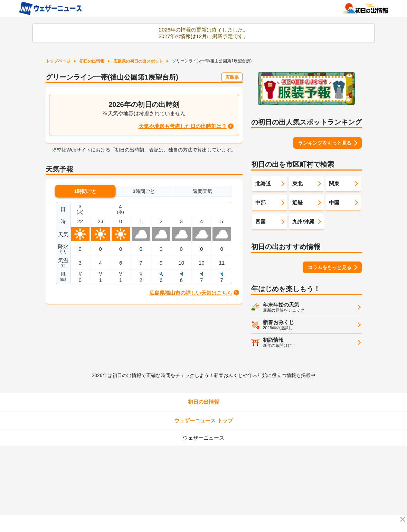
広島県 (232, 77)
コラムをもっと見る (330, 267)
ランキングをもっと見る (325, 143)
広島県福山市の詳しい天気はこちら (191, 293)
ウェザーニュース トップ (203, 420)
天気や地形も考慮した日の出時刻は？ (183, 126)
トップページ (58, 61)
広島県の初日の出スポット (138, 61)
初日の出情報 (92, 61)
